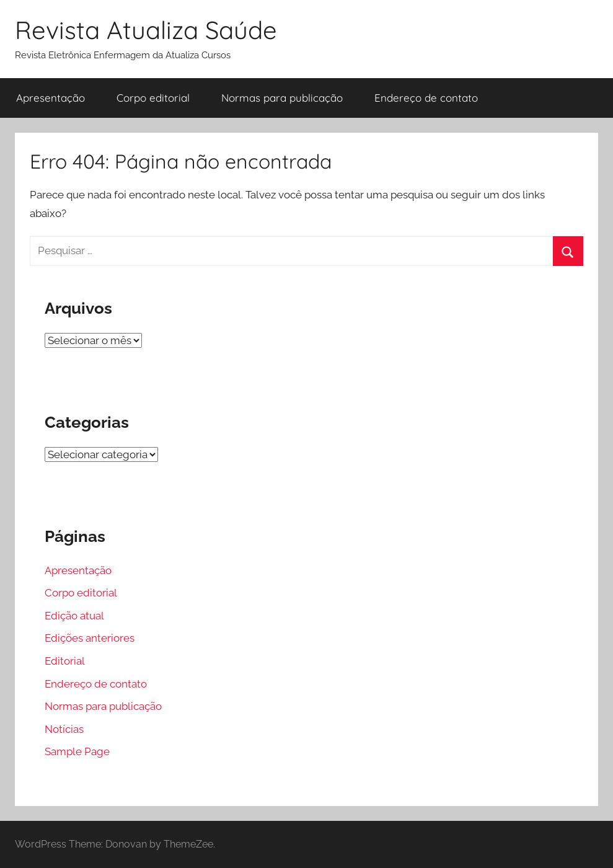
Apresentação (51, 98)
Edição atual (74, 616)
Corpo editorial (153, 98)
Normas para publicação (282, 98)
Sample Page (77, 751)
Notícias (64, 729)
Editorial (65, 661)
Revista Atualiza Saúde (146, 30)
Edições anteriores (90, 638)
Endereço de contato (426, 98)
